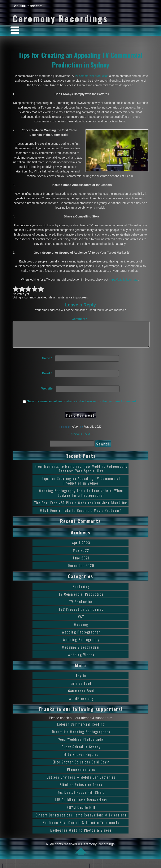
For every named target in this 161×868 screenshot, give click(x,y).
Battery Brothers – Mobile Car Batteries (81, 782)
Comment (79, 319)
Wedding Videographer (81, 652)
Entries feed (81, 688)
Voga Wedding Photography (81, 744)
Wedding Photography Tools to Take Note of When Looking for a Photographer (81, 498)
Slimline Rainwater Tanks (81, 790)
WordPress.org (81, 704)
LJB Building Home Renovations (81, 805)
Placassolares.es (81, 775)
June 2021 (81, 563)
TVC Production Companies (81, 614)
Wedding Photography (81, 645)
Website (47, 394)
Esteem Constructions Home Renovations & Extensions (81, 820)
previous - (76, 439)
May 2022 (81, 555)
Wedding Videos (81, 660)
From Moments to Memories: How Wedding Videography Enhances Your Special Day (81, 474)
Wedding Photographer (81, 637)
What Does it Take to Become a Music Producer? (81, 515)
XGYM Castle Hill (81, 812)
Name (47, 363)
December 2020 (81, 571)
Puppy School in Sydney (81, 752)
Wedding (81, 629)
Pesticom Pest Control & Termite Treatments (81, 828)
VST (81, 622)
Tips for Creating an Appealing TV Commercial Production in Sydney (80, 60)
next (89, 439)
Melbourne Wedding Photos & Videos (81, 835)
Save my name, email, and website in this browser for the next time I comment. (82, 406)
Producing (81, 592)
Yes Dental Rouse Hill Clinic (81, 797)
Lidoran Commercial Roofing (81, 729)
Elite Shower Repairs (81, 759)
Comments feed (81, 696)
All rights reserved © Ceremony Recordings (82, 853)
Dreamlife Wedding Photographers (81, 737)
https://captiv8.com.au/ (124, 280)
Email (47, 378)
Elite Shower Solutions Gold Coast (81, 767)
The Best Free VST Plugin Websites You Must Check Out (81, 508)
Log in (81, 681)
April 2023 (81, 548)
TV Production (81, 607)
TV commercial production (92, 76)
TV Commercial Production (81, 599)
